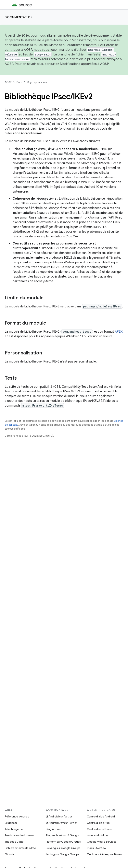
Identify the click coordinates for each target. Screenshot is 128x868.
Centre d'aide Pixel (98, 823)
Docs (19, 82)
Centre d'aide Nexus (100, 829)
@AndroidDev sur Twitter (61, 823)
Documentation (19, 17)
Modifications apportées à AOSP (84, 64)
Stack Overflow (96, 848)
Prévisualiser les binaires (19, 835)
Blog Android (54, 829)
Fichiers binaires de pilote (20, 848)
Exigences (11, 823)
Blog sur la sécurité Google (63, 835)
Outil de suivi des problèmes (104, 854)
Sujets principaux (37, 82)
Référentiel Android (17, 816)
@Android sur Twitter (59, 816)
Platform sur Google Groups (63, 842)
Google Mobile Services (102, 842)
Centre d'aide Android (101, 816)
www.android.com (99, 835)
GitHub (9, 854)
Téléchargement (15, 829)
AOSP (8, 82)
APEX (119, 332)
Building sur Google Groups (63, 848)
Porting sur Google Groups (62, 854)
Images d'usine (14, 842)
